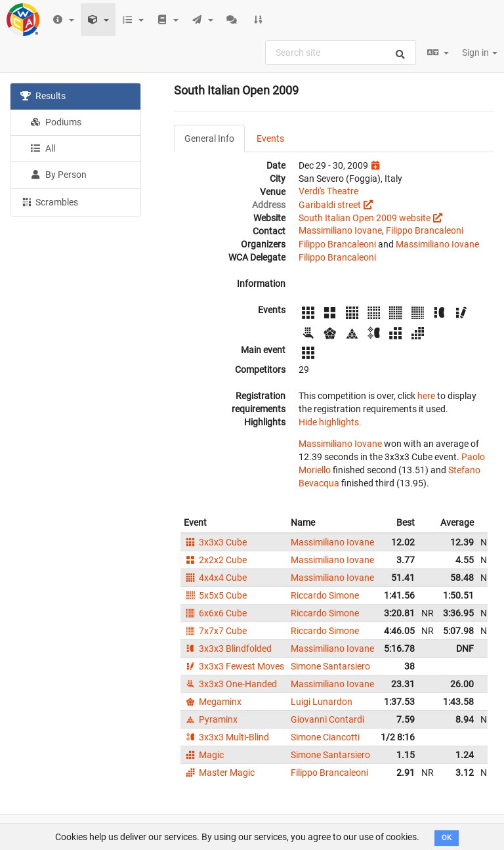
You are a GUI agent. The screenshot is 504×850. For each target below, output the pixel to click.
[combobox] (341, 53)
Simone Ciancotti (325, 737)
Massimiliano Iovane (340, 230)
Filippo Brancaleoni (425, 230)
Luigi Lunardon (322, 702)
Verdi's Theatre (328, 191)
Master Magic (219, 773)
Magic (204, 755)
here (426, 396)
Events (270, 138)
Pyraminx (211, 719)
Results (43, 96)
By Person (58, 175)
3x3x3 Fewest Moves (234, 666)
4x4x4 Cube (215, 578)
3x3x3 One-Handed (230, 684)
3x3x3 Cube (215, 542)
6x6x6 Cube (215, 613)
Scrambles (49, 202)
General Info (209, 138)
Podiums (56, 122)
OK (447, 838)
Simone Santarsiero (330, 666)
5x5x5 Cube (215, 595)
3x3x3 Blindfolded (228, 648)
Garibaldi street (330, 205)
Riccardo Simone (325, 595)
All (43, 148)
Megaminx (213, 702)
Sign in (480, 53)
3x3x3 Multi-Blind (226, 737)
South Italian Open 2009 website (365, 218)
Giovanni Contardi (327, 719)
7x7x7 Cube (215, 631)
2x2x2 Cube (215, 560)
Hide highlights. (330, 422)
